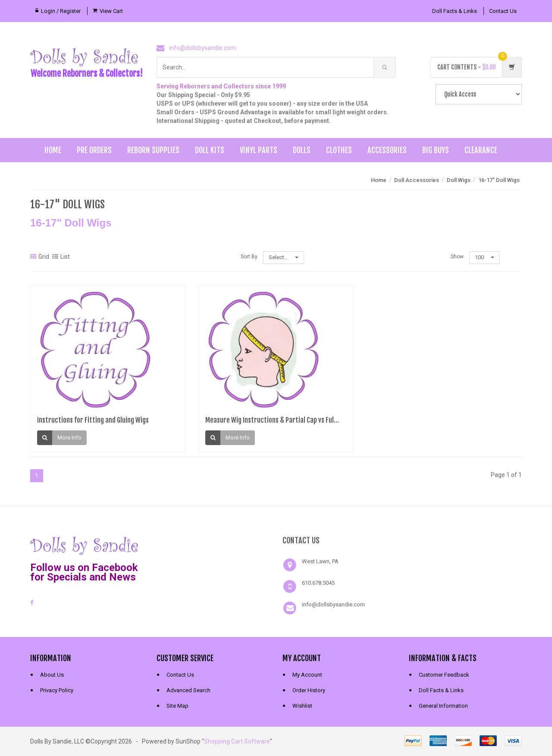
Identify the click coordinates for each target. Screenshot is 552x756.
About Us (52, 675)
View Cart (111, 11)
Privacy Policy (57, 690)
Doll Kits (210, 150)
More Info (69, 438)
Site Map (177, 706)
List (61, 257)
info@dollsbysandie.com (202, 48)
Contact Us (503, 11)
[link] (213, 545)
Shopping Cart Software (237, 741)
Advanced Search (188, 690)
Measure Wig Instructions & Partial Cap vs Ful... (272, 420)
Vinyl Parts (259, 150)
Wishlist (302, 706)
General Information (443, 706)
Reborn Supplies (153, 150)
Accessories (387, 150)
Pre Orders (94, 150)
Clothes (339, 150)
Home (53, 150)
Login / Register (61, 11)
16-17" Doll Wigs (499, 180)
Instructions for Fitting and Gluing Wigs (93, 420)
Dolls (302, 150)
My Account (307, 675)
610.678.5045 (318, 583)
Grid (40, 257)
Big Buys (436, 150)
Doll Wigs (459, 180)
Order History (309, 690)
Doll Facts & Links (455, 11)
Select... (284, 257)
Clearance (481, 150)
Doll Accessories (417, 180)
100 (485, 257)
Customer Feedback (444, 675)
